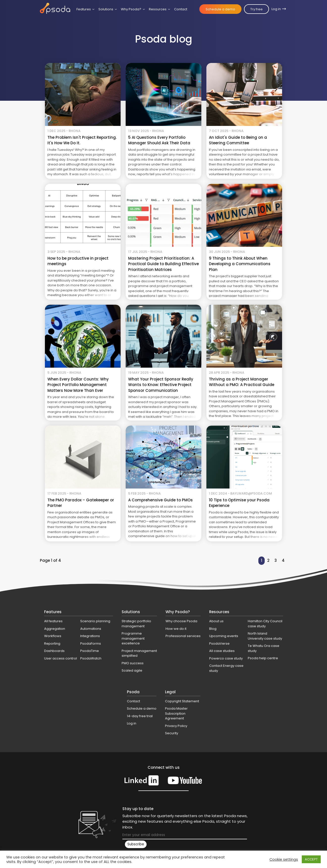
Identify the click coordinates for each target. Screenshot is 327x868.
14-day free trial (140, 716)
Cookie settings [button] (284, 859)
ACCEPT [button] (311, 859)
